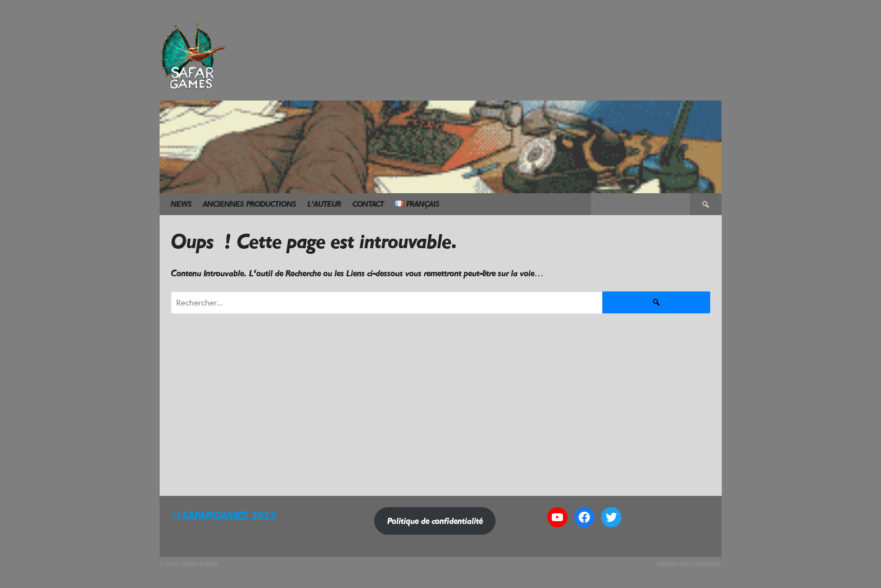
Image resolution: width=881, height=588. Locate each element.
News (181, 204)
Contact (368, 204)
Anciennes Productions (249, 204)
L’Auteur (324, 204)
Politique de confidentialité (435, 521)
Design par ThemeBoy (689, 564)
